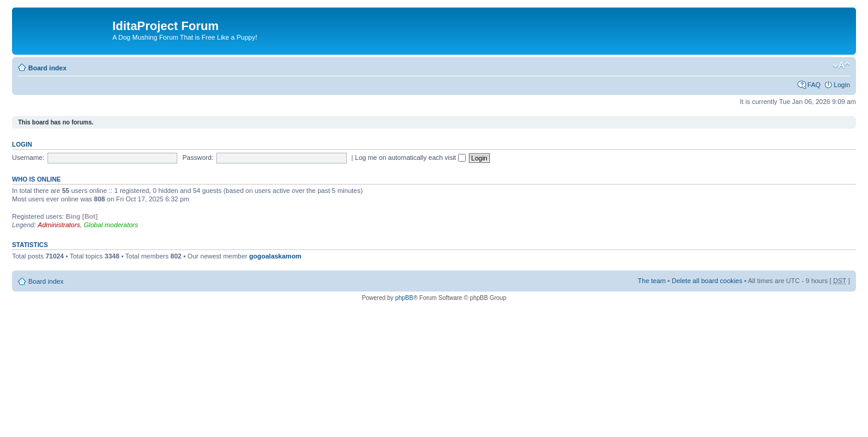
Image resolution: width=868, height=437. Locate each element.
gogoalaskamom (276, 256)
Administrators (59, 225)
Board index (47, 68)
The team (652, 281)
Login (842, 85)
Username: (28, 157)
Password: (198, 157)
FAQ (814, 85)
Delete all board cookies (707, 281)
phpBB (404, 298)
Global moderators (111, 225)
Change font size (841, 66)
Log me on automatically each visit (411, 157)
